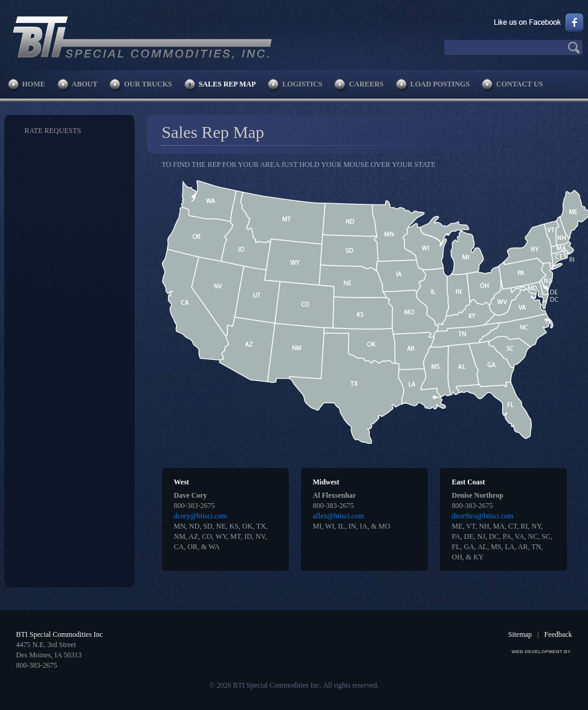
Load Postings (440, 84)
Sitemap (520, 634)
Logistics (302, 84)
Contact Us (519, 84)
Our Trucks (148, 84)
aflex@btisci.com (339, 516)
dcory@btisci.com (201, 516)
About (85, 84)
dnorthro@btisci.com (483, 516)
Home (34, 84)
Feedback (558, 634)
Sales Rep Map (228, 84)
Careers (366, 84)
